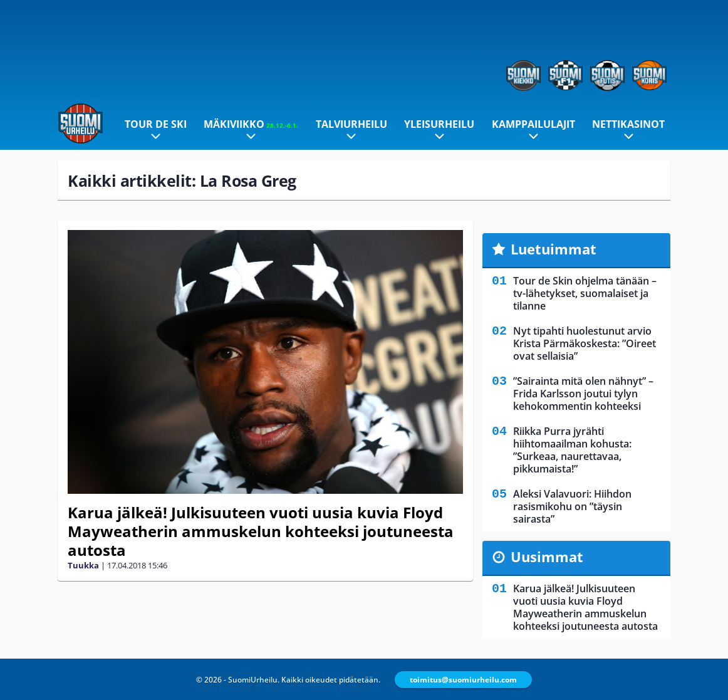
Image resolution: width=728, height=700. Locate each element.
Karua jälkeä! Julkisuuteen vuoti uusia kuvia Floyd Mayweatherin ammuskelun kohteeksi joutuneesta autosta (261, 531)
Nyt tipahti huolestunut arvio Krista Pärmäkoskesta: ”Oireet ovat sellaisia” (585, 343)
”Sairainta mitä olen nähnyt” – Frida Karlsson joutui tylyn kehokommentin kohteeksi (583, 394)
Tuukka (83, 565)
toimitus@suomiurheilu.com (463, 680)
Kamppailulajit (533, 124)
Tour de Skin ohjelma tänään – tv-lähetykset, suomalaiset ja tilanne (585, 293)
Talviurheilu (351, 124)
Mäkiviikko (251, 124)
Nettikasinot (628, 124)
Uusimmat (547, 556)
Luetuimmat (554, 249)
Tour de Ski (156, 124)
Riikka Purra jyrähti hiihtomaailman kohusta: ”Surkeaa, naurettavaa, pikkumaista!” (572, 450)
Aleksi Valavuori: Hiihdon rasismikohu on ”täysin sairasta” (572, 506)
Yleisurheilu (439, 124)
